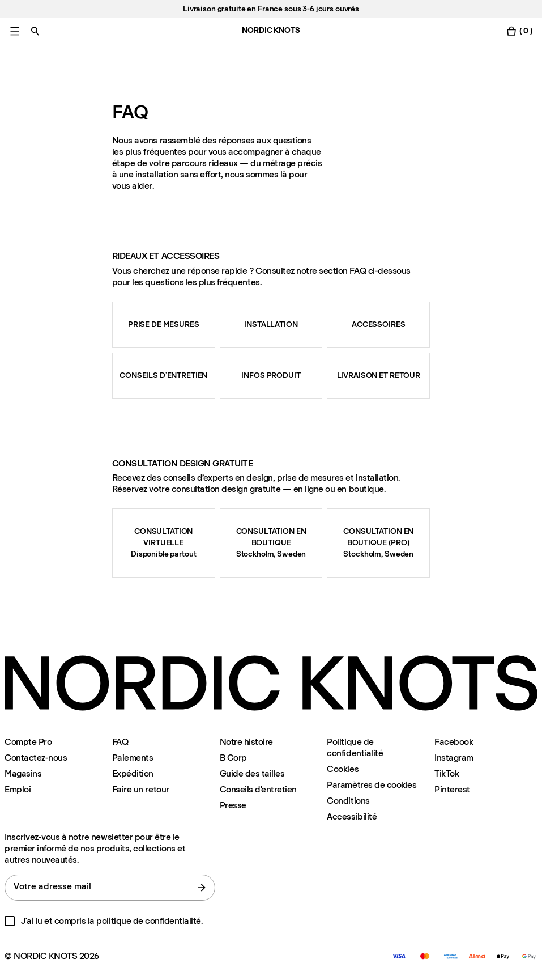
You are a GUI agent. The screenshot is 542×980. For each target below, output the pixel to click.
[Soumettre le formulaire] (202, 888)
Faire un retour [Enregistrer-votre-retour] (141, 789)
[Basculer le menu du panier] (519, 31)
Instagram (454, 758)
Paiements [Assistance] (133, 758)
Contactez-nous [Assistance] (36, 758)
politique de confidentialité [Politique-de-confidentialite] (149, 921)
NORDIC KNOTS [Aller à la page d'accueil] (271, 30)
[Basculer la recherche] (35, 31)
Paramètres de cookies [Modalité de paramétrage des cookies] (372, 785)
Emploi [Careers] (18, 789)
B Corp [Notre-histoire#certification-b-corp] (233, 758)
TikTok (447, 773)
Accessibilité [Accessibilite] (352, 816)
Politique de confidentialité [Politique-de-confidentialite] (355, 747)
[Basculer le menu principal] (15, 31)
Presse (233, 805)
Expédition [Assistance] (133, 773)
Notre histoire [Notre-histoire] (246, 742)
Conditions (348, 801)
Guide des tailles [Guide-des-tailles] (252, 773)
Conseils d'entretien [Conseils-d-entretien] (258, 789)
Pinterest (452, 789)
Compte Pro (28, 742)
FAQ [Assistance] (120, 742)
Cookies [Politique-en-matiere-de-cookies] (343, 769)
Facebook (454, 742)
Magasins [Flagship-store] (23, 773)
